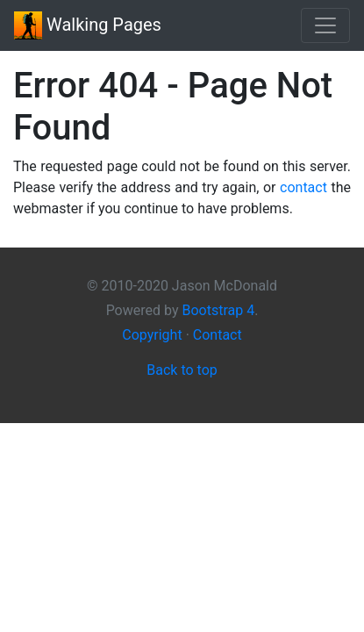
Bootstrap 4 (218, 310)
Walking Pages (88, 25)
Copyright (152, 335)
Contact (218, 335)
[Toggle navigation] (325, 25)
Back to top (182, 370)
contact (303, 187)
